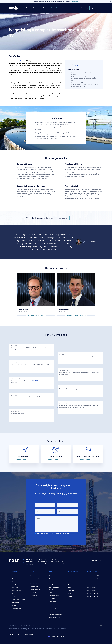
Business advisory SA (92, 588)
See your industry (76, 218)
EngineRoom (60, 636)
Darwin (70, 585)
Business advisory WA (92, 596)
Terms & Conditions (28, 634)
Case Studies (54, 8)
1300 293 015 (97, 8)
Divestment (33, 592)
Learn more (76, 2)
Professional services (55, 609)
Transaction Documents (18, 599)
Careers (14, 605)
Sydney (70, 596)
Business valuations (36, 579)
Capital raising (34, 586)
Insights (63, 8)
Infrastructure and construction (54, 605)
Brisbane (70, 579)
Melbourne (71, 591)
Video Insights (15, 602)
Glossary (14, 596)
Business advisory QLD (93, 585)
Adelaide (70, 576)
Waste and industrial (55, 618)
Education (52, 585)
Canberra (70, 582)
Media (13, 593)
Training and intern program (17, 609)
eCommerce (52, 582)
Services (33, 8)
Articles (11, 634)
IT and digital (53, 601)
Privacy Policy (18, 634)
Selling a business (35, 576)
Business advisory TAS (93, 591)
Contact (14, 613)
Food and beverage (54, 595)
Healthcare (52, 598)
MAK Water (35, 381)
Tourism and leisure (54, 612)
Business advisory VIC (92, 593)
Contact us (95, 561)
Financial (51, 592)
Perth (69, 593)
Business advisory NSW (93, 579)
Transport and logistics (55, 615)
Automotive (52, 579)
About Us (25, 8)
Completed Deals (73, 8)
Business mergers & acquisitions (36, 583)
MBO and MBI (34, 595)
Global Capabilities (17, 585)
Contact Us (84, 8)
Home (13, 576)
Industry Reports (43, 8)
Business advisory (35, 589)
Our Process (15, 582)
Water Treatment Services (18, 61)
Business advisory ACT (93, 576)
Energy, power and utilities (54, 588)
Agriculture (52, 576)
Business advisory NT (92, 582)
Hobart (70, 588)
